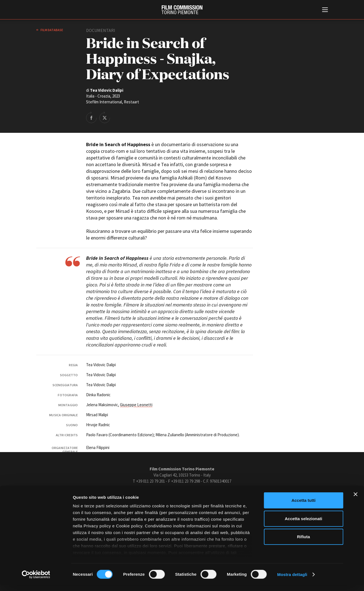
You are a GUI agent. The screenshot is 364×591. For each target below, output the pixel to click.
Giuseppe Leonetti (136, 405)
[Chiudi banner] (355, 500)
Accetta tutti (304, 506)
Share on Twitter (105, 117)
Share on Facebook (91, 117)
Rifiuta (304, 543)
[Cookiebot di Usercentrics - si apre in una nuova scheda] (36, 580)
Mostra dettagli (292, 580)
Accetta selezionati (303, 524)
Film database (52, 30)
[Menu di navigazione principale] (325, 10)
